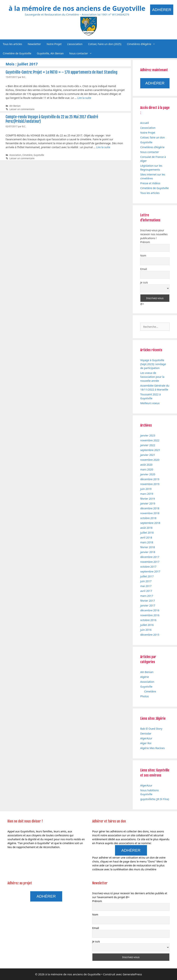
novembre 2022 (150, 440)
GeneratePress (132, 974)
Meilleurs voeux (150, 403)
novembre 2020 (150, 460)
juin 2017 (146, 581)
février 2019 (147, 499)
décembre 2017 (150, 557)
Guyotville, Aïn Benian (50, 53)
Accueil (145, 123)
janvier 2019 (148, 503)
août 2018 (146, 528)
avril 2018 (146, 537)
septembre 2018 (150, 523)
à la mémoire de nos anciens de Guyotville (77, 8)
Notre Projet (54, 44)
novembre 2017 (150, 562)
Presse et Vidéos (150, 183)
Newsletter (34, 44)
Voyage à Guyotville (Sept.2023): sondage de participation (153, 364)
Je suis (144, 282)
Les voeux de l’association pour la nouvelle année (152, 377)
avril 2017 (146, 591)
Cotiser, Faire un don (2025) (105, 44)
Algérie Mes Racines (152, 748)
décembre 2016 (150, 610)
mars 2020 (147, 469)
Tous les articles (12, 44)
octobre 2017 (148, 567)
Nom (143, 256)
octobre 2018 (148, 518)
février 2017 (147, 601)
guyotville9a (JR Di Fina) (155, 799)
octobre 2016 (148, 620)
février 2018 (147, 547)
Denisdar (146, 733)
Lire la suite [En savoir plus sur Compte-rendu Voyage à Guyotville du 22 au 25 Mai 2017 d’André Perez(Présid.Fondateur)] (103, 147)
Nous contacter (82, 53)
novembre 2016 (150, 615)
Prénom (145, 242)
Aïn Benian (15, 106)
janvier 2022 (148, 445)
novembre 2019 (150, 484)
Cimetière (27, 155)
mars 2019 (147, 494)
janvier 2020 (148, 474)
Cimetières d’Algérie (142, 44)
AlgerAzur (146, 738)
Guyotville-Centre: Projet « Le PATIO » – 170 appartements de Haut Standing (62, 72)
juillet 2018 (147, 533)
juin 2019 (146, 489)
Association (15, 155)
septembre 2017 (150, 571)
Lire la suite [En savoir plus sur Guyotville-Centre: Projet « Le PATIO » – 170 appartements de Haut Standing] (84, 98)
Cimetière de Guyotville (17, 53)
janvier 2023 (148, 435)
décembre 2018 (150, 508)
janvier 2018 (148, 552)
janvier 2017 (148, 605)
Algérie (145, 677)
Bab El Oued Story (151, 729)
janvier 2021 (148, 455)
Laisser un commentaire (22, 109)
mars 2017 (147, 596)
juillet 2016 (147, 625)
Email (144, 269)
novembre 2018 (150, 513)
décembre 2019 (150, 479)
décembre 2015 (150, 635)
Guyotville (39, 155)
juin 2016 (146, 630)
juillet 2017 (147, 576)
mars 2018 (147, 542)
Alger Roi (146, 743)
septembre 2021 (150, 450)
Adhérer (162, 10)
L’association (75, 44)
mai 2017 (146, 586)
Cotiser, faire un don (153, 137)
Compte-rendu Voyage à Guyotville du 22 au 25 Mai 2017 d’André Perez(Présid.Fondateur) (52, 119)
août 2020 (146, 465)
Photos (145, 696)
